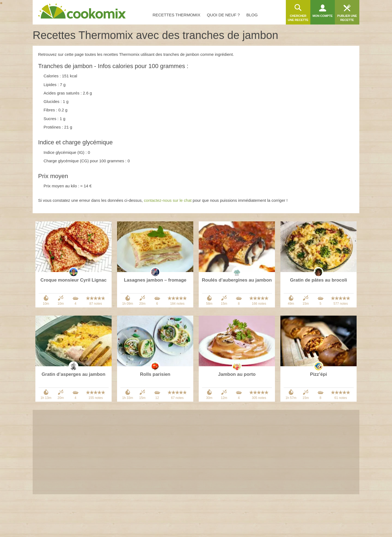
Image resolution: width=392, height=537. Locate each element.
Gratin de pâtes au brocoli (318, 280)
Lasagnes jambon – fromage (155, 280)
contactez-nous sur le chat (168, 200)
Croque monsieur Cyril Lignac (74, 280)
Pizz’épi (318, 374)
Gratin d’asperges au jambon (73, 374)
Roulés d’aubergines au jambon (237, 280)
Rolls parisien (155, 374)
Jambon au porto (237, 374)
